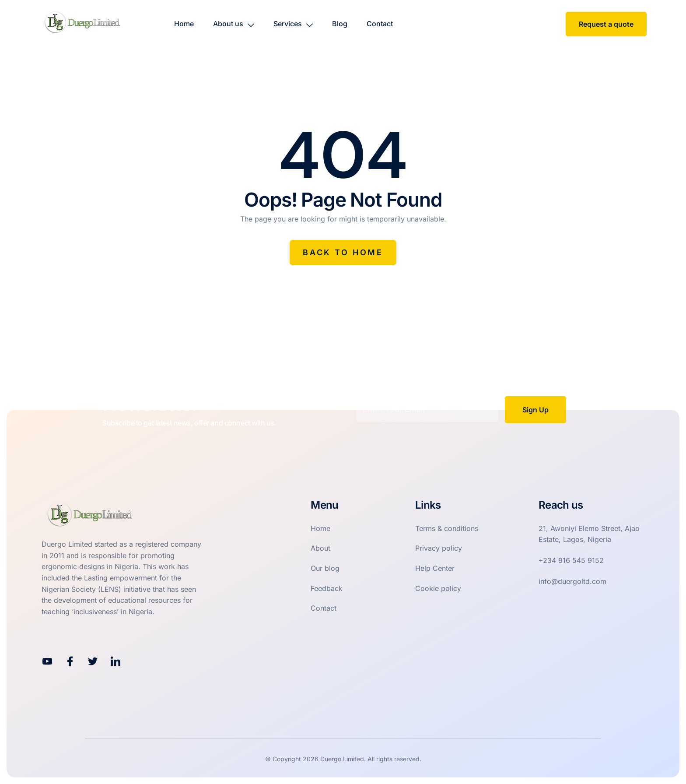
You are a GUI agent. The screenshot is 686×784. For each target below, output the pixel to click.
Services (293, 24)
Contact (380, 24)
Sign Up (535, 410)
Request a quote (606, 24)
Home (184, 24)
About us (234, 24)
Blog (340, 24)
